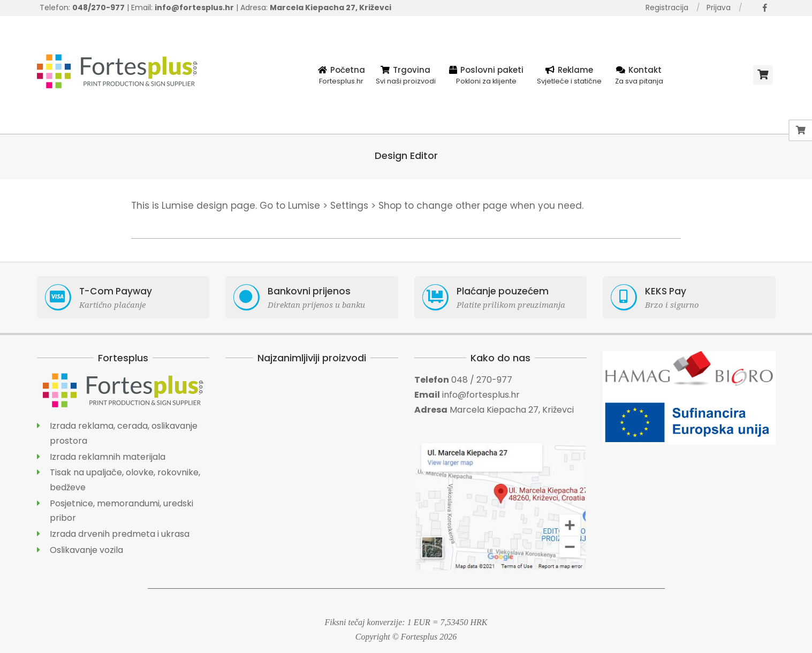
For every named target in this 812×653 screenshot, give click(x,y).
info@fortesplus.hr (481, 395)
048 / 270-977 (482, 380)
